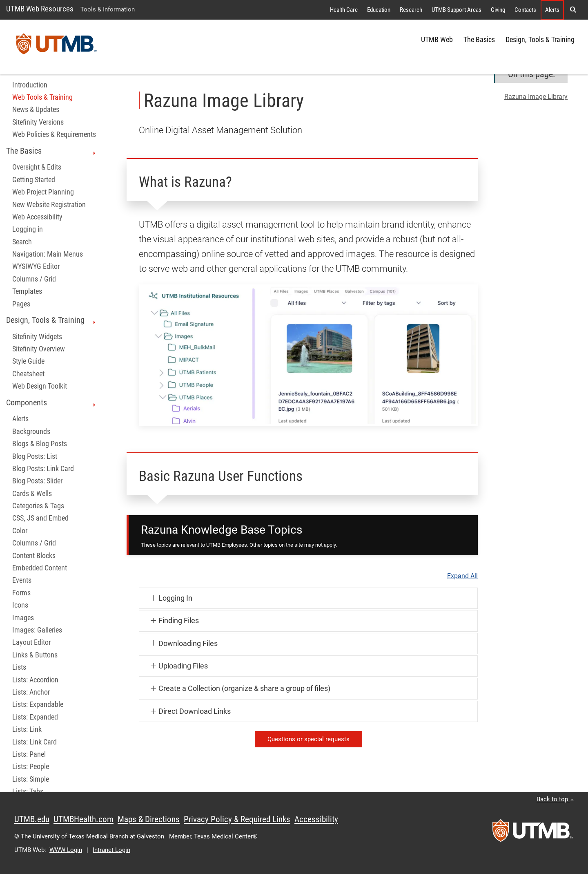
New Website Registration (49, 205)
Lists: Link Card (35, 742)
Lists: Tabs (28, 791)
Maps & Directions (149, 819)
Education (379, 10)
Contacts (525, 10)
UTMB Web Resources (40, 9)
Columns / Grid (34, 279)
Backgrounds (31, 431)
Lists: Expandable (38, 704)
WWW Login (66, 850)
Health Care (344, 10)
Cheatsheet (28, 374)
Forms (21, 593)
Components (51, 403)
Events (22, 580)
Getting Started (34, 180)
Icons (20, 605)
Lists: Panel (29, 754)
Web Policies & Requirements (54, 134)
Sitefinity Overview (39, 349)
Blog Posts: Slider (37, 481)
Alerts (552, 10)
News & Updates (36, 110)
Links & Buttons (35, 655)
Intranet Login (111, 850)
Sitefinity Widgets (37, 337)
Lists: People (31, 767)
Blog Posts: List (35, 456)
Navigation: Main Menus (48, 254)
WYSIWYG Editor (36, 266)
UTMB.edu (32, 819)
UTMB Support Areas (457, 10)
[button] (573, 10)
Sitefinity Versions (38, 122)
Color (20, 531)
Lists (19, 667)
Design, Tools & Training (540, 40)
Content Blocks (34, 556)
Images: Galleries (37, 630)
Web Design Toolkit (40, 386)
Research (411, 10)
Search (22, 242)
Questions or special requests (308, 739)
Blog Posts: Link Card (43, 469)
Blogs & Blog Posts (40, 444)
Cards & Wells (32, 494)
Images (23, 618)
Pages (21, 304)
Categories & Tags (38, 506)
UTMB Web (437, 40)
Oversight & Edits (37, 167)
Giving (498, 10)
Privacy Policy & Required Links (237, 819)
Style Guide (28, 361)
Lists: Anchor (31, 692)
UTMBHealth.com (84, 819)
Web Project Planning (43, 192)
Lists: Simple (31, 779)
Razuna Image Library (536, 97)
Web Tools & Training (42, 97)
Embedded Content (40, 568)
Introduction (30, 85)
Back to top (555, 799)
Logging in (28, 229)
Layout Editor (31, 642)
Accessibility (316, 819)
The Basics (479, 40)
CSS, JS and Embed (40, 518)
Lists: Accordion (35, 680)
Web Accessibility (37, 217)
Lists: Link (27, 729)
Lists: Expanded (35, 717)
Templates (27, 291)
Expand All (462, 576)
